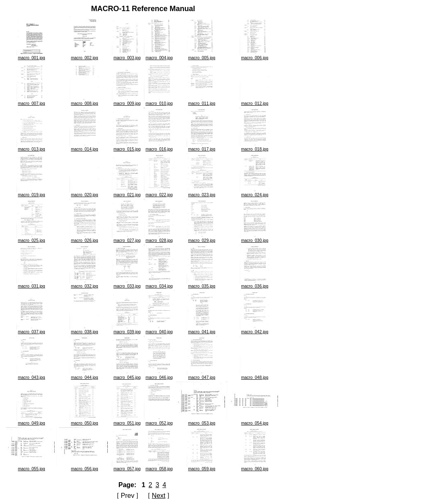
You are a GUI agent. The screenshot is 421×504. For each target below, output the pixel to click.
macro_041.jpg (202, 330)
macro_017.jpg (202, 147)
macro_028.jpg (159, 239)
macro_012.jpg (255, 102)
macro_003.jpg (127, 56)
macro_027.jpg (127, 239)
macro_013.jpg (32, 147)
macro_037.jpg (32, 330)
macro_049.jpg (32, 421)
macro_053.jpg (202, 421)
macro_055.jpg (31, 467)
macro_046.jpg (159, 376)
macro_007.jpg (32, 102)
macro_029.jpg (202, 239)
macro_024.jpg (255, 193)
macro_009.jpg (127, 102)
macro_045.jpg (127, 376)
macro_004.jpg (159, 56)
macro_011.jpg (202, 102)
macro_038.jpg (85, 330)
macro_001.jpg (32, 56)
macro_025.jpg (32, 239)
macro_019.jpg (32, 193)
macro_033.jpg (127, 284)
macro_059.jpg (202, 467)
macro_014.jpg (85, 147)
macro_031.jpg (32, 284)
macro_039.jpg (127, 330)
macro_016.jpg (159, 147)
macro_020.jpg (85, 193)
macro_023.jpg (202, 193)
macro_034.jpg (159, 284)
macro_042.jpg (255, 330)
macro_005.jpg (202, 56)
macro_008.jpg (85, 102)
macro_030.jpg (255, 239)
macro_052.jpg (159, 421)
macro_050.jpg (85, 421)
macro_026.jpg (85, 239)
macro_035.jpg (202, 284)
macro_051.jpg (127, 421)
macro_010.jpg (159, 102)
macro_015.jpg (127, 147)
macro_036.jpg (255, 284)
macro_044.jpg (85, 376)
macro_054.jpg (255, 421)
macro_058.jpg (159, 467)
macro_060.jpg (255, 467)
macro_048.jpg (255, 376)
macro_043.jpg (32, 376)
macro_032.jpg (85, 284)
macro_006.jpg (255, 56)
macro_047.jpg (202, 376)
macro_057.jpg (127, 467)
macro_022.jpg (159, 193)
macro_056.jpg (84, 467)
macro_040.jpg (159, 330)
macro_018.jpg (255, 147)
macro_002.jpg (85, 56)
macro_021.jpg (127, 193)
